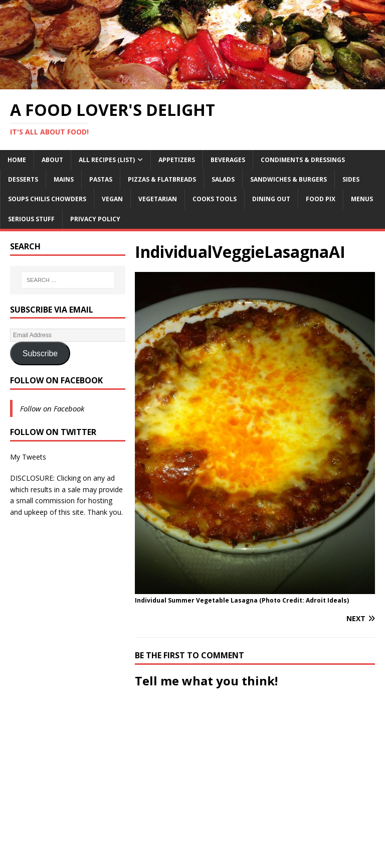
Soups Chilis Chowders (47, 199)
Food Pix (321, 199)
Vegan (112, 199)
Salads (223, 179)
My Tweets (28, 457)
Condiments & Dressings (303, 160)
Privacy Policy (95, 219)
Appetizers (177, 160)
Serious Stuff (31, 219)
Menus (362, 199)
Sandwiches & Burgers (288, 179)
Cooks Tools (215, 199)
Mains (64, 179)
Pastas (101, 179)
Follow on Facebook (56, 380)
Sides (351, 179)
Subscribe (40, 353)
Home (17, 160)
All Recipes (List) (107, 160)
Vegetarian (158, 199)
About (52, 160)
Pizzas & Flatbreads (162, 179)
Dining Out (271, 199)
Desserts (23, 179)
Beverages (228, 160)
